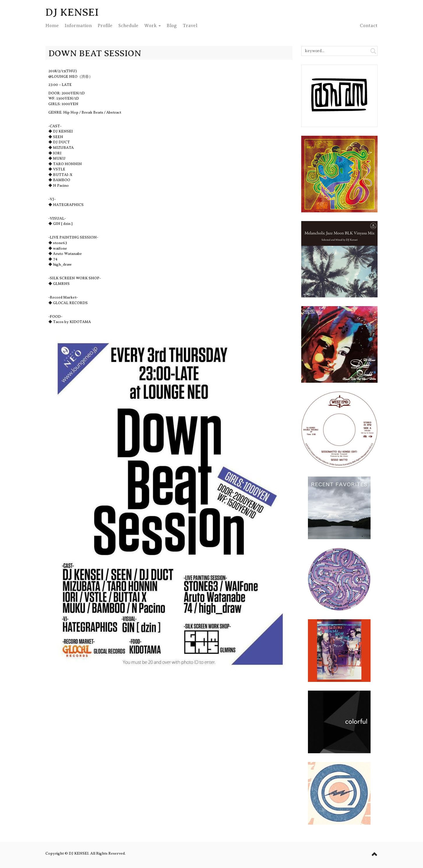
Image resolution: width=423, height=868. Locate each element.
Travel (190, 26)
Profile (105, 26)
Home (52, 26)
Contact (369, 26)
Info (78, 26)
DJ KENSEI (72, 12)
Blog (172, 26)
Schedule (128, 26)
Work (153, 26)
